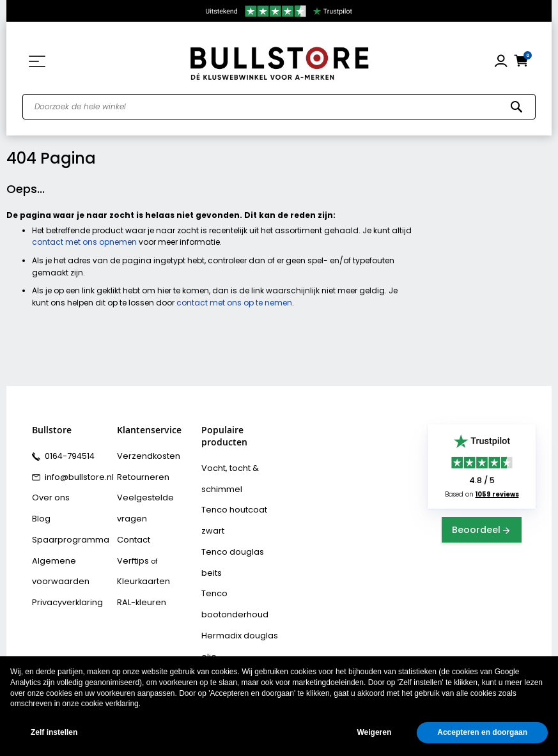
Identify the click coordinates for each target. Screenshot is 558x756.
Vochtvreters (224, 652)
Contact (132, 511)
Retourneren (139, 474)
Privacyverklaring (63, 585)
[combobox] (279, 107)
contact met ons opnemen (84, 242)
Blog (40, 511)
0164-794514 (66, 455)
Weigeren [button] (374, 732)
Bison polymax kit (232, 615)
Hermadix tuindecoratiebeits (235, 588)
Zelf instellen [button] (54, 732)
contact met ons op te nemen (234, 303)
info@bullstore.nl (74, 474)
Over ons (48, 492)
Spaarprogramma (65, 529)
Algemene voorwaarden (56, 557)
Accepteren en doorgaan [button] (482, 732)
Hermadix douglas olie (242, 560)
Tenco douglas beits (238, 523)
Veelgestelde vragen (155, 492)
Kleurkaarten (140, 548)
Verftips (131, 529)
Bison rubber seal (232, 634)
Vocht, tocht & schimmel (226, 476)
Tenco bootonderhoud (241, 541)
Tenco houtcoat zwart (240, 504)
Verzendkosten (144, 455)
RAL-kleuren (138, 566)
